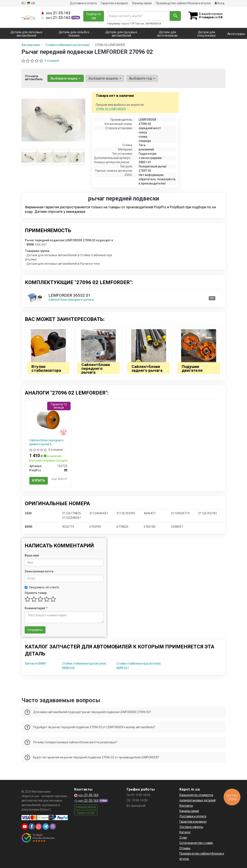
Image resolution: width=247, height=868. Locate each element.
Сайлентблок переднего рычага (71, 300)
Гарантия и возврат (114, 3)
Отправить (35, 630)
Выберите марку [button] (66, 78)
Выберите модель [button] (105, 78)
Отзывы (185, 848)
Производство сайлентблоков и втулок (183, 3)
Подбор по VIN (94, 16)
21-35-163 (56, 13)
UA (31, 3)
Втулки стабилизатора (46, 368)
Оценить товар (36, 593)
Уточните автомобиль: (34, 78)
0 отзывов (52, 61)
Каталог (185, 832)
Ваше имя (32, 555)
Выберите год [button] (142, 78)
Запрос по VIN (86, 813)
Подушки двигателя (192, 368)
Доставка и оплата (83, 3)
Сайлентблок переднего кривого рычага (46, 442)
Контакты (186, 806)
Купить (39, 480)
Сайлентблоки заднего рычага (147, 368)
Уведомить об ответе (42, 587)
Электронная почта (39, 571)
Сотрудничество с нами (196, 843)
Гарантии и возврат (193, 822)
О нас (183, 838)
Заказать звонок (86, 807)
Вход (220, 3)
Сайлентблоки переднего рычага (96, 368)
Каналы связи (142, 3)
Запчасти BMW (35, 664)
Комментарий (36, 608)
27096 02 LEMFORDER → (113, 109)
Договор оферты (191, 827)
